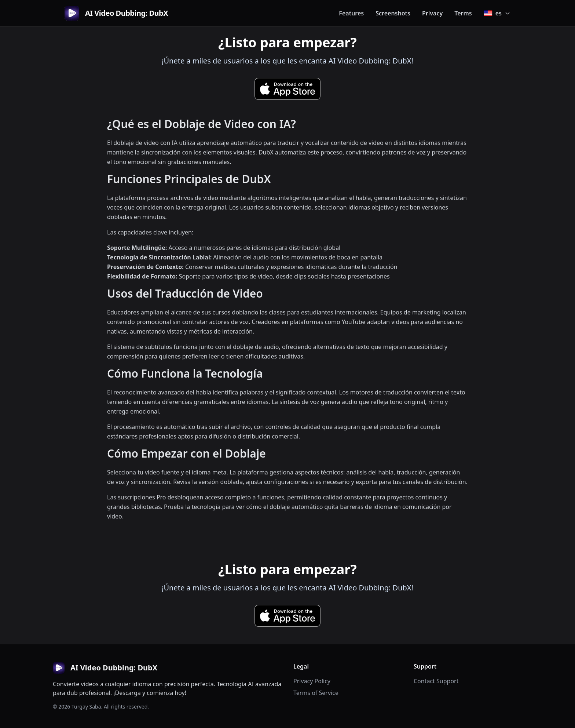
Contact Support (436, 681)
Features (351, 13)
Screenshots (393, 13)
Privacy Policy (312, 681)
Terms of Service (316, 693)
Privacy (432, 13)
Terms (463, 13)
